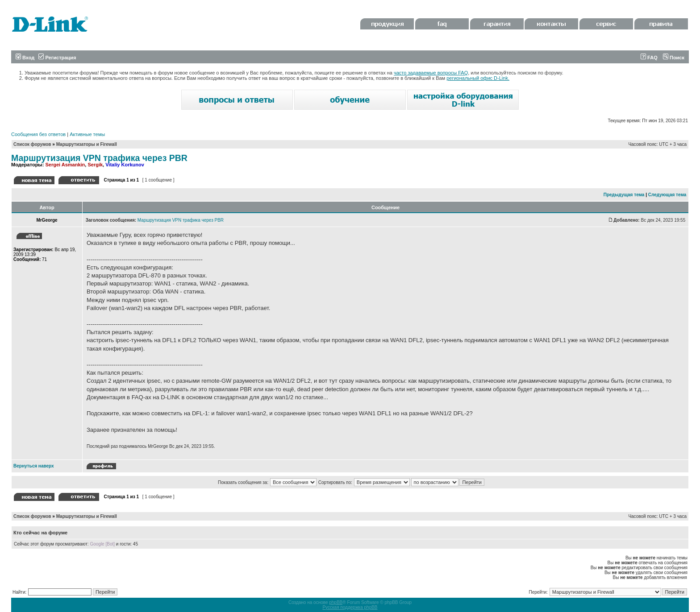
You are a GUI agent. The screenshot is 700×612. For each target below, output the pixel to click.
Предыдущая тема (624, 195)
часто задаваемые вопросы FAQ (431, 73)
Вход (25, 58)
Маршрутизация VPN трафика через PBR (99, 158)
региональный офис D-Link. (478, 78)
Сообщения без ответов (38, 134)
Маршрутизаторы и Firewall (87, 144)
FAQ (649, 58)
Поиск (674, 58)
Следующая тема (667, 195)
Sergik (95, 165)
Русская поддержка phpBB (350, 607)
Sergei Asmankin (65, 165)
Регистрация (57, 58)
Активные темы (87, 134)
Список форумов (32, 144)
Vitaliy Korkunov (125, 165)
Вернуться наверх (34, 466)
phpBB (336, 602)
